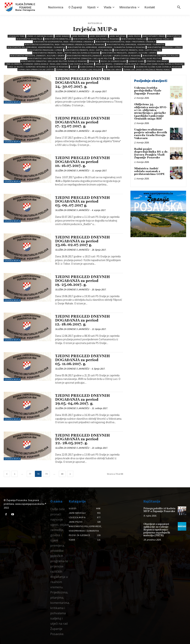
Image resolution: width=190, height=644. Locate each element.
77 (30, 474)
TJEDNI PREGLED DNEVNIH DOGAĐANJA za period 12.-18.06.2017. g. (82, 320)
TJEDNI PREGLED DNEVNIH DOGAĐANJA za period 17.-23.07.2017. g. (82, 122)
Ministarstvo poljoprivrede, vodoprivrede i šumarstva (136, 45)
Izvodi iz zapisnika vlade (40, 36)
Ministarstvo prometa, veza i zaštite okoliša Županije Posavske (66, 53)
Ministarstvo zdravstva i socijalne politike (90, 58)
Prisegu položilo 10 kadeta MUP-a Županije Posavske (159, 510)
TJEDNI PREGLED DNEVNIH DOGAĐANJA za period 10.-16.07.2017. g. (82, 162)
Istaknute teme (16, 36)
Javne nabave (62, 36)
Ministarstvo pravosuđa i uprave (165, 47)
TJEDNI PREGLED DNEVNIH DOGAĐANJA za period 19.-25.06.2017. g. (82, 281)
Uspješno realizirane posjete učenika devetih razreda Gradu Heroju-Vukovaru (151, 134)
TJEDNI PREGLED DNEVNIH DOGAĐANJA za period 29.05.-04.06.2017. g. (82, 400)
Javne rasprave (79, 36)
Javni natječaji (118, 36)
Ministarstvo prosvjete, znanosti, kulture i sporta (129, 53)
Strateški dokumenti (157, 61)
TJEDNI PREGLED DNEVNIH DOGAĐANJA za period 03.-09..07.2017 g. (82, 202)
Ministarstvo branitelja (30, 39)
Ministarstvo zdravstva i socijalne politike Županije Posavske (54, 61)
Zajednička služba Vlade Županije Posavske (158, 67)
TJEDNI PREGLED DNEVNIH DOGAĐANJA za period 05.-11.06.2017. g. (82, 360)
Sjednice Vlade (136, 61)
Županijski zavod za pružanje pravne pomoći (147, 70)
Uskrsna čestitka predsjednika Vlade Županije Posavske (148, 91)
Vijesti (74, 67)
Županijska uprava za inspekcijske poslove (79, 70)
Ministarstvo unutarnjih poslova (161, 56)
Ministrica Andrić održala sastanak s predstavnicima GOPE (149, 171)
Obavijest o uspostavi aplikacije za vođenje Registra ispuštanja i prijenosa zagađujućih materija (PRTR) (157, 530)
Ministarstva (174, 36)
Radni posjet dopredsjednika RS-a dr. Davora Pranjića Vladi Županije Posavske (151, 153)
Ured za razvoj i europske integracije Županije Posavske (38, 67)
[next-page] (70, 474)
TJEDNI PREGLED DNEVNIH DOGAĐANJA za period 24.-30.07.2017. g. (82, 83)
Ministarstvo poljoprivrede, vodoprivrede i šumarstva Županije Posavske (106, 47)
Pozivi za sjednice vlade (113, 61)
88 (62, 474)
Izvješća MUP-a (12, 102)
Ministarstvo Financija (134, 39)
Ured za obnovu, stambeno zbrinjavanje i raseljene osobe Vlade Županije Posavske (49, 64)
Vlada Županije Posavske (93, 67)
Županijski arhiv (113, 70)
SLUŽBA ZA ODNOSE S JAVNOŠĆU (72, 91)
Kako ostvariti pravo (154, 36)
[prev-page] (7, 474)
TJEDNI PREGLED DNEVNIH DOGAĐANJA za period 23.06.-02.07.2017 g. (82, 241)
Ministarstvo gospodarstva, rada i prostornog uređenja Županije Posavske (65, 45)
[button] (179, 7)
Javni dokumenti (98, 36)
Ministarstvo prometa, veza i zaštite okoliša (88, 50)
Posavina (94, 61)
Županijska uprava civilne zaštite (36, 70)
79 (46, 474)
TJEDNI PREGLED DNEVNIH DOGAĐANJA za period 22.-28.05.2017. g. (82, 439)
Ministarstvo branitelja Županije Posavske (96, 39)
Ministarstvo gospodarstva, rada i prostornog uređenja (63, 42)
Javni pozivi (134, 36)
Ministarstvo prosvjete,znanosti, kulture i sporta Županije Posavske (104, 56)
